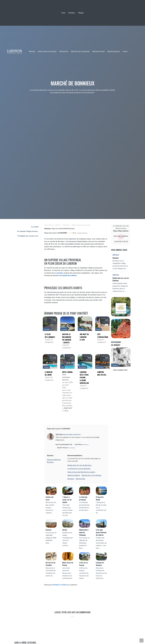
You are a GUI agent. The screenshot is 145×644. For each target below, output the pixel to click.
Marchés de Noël (99, 51)
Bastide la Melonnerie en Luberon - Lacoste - (67, 338)
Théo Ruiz (59, 435)
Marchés (32, 51)
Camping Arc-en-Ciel (102, 373)
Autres (125, 51)
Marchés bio (64, 51)
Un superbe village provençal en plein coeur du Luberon (28, 232)
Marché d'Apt (80, 479)
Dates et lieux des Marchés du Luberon (81, 472)
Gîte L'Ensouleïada (103, 336)
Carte (63, 13)
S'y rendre (35, 227)
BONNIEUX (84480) (60, 585)
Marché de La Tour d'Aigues (92, 475)
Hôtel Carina (67, 372)
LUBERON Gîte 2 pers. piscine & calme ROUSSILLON (84, 378)
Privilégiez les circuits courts (28, 236)
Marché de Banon (74, 475)
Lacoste (60, 273)
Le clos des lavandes (50, 336)
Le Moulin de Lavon (49, 373)
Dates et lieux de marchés (47, 51)
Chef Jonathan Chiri (120, 370)
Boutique (72, 13)
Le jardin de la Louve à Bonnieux (79, 469)
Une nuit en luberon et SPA (84, 337)
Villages (81, 13)
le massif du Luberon (69, 275)
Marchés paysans (114, 51)
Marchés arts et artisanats (80, 51)
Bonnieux (71, 479)
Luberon (57, 225)
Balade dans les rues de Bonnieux (79, 465)
